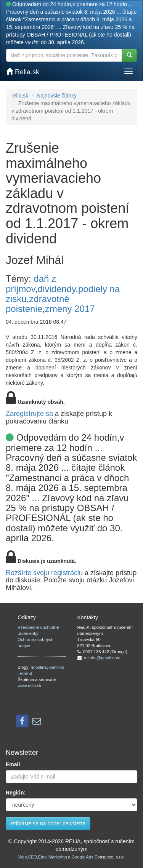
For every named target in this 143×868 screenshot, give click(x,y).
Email (13, 764)
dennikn (57, 667)
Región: (16, 793)
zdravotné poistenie (38, 304)
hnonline (39, 667)
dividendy (57, 289)
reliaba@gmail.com (102, 658)
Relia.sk (23, 72)
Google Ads (83, 857)
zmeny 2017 (70, 309)
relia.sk (20, 96)
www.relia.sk (29, 686)
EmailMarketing (53, 857)
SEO (32, 857)
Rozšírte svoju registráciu (44, 573)
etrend (26, 673)
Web (22, 857)
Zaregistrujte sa (29, 414)
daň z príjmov (31, 284)
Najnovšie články (57, 96)
